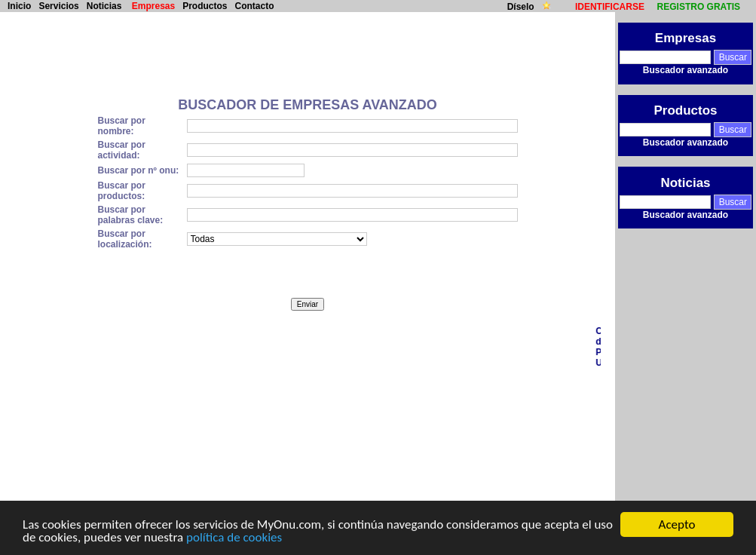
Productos (205, 6)
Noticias (104, 6)
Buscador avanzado (686, 70)
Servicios (58, 6)
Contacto (255, 6)
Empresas (153, 6)
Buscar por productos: (121, 191)
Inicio (19, 6)
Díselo (522, 7)
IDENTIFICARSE (610, 7)
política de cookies (234, 538)
